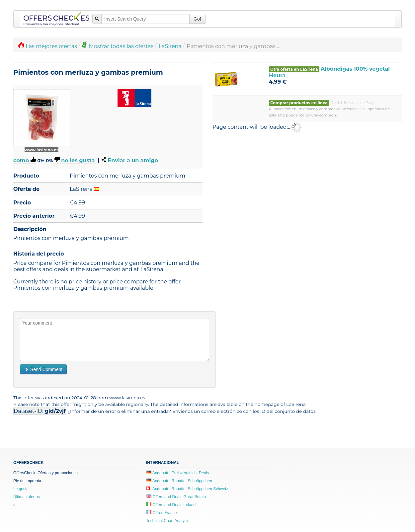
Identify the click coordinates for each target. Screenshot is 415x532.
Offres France (161, 513)
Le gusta (21, 489)
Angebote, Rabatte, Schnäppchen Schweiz (187, 489)
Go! (197, 19)
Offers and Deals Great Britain (176, 497)
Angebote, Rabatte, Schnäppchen (179, 481)
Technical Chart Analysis (168, 521)
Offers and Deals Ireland (171, 505)
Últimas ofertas (27, 497)
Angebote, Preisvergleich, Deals (177, 473)
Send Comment (43, 369)
